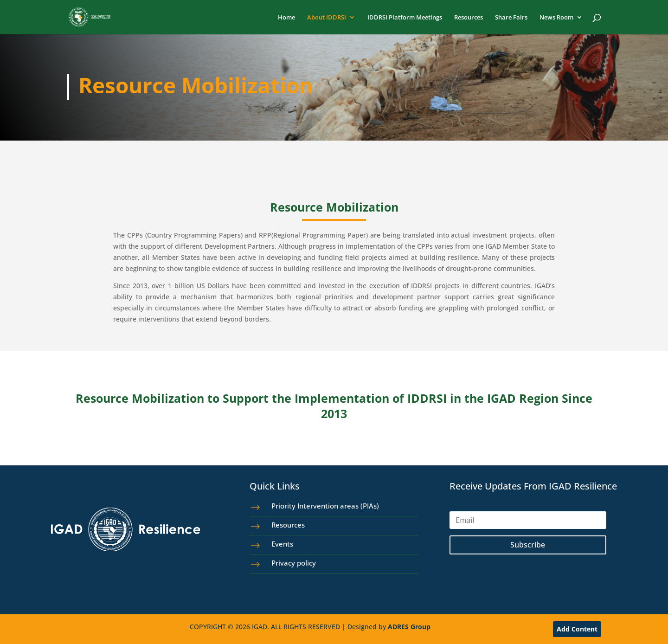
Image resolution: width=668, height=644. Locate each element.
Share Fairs (511, 18)
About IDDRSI (327, 18)
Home (286, 18)
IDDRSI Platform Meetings (405, 18)
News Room (556, 18)
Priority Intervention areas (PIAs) (325, 506)
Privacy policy (294, 563)
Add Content (577, 629)
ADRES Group (409, 627)
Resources (469, 18)
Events (282, 544)
